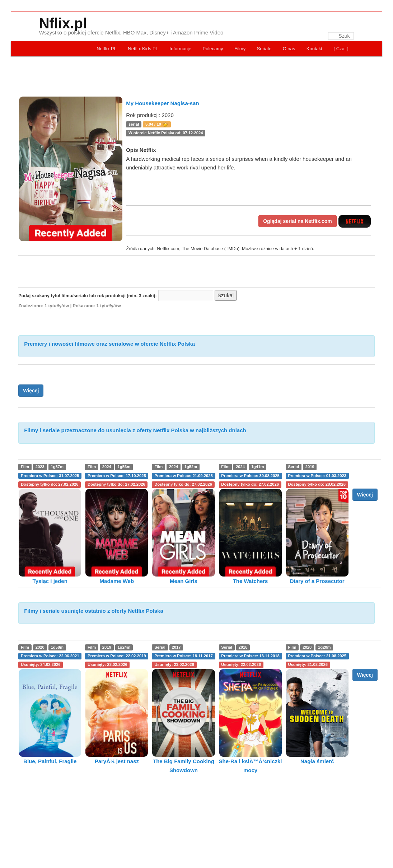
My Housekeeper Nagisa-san (162, 103)
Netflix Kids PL (143, 49)
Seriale (264, 49)
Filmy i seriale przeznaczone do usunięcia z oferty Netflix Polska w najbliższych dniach (135, 430)
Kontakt (314, 49)
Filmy (240, 49)
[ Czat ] (341, 49)
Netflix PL (107, 49)
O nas (289, 49)
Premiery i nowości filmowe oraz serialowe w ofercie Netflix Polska (109, 344)
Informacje (180, 49)
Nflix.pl (63, 23)
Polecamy (213, 49)
